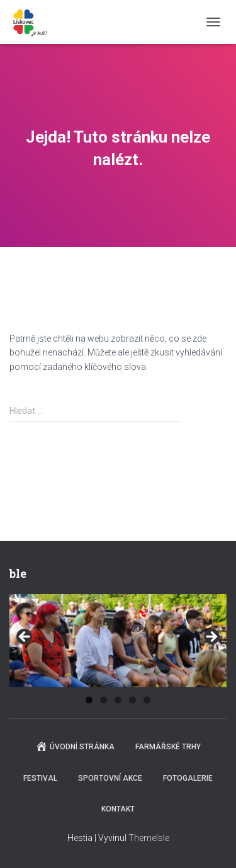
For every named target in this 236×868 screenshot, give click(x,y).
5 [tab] (147, 700)
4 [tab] (132, 700)
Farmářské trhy (168, 747)
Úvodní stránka (75, 746)
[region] (118, 641)
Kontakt (118, 809)
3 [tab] (118, 700)
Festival (40, 778)
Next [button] (211, 637)
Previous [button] (25, 637)
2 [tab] (104, 700)
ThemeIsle (149, 838)
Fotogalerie (188, 778)
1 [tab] (89, 700)
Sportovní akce (110, 778)
